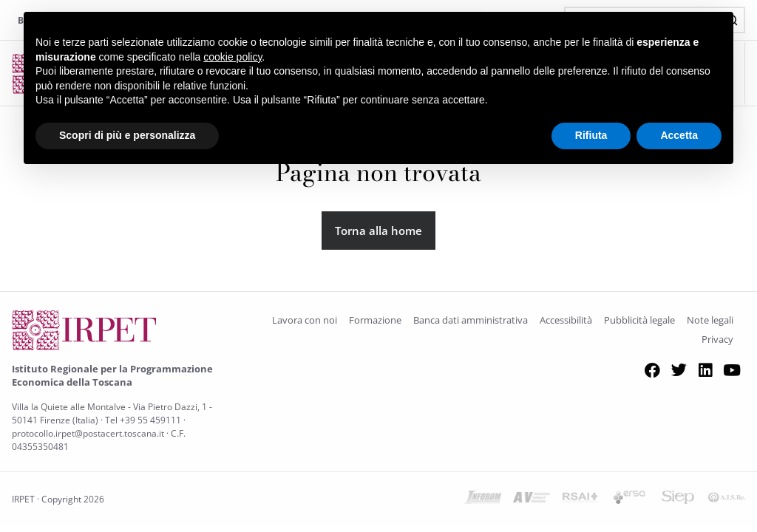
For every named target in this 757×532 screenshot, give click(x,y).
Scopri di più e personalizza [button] (127, 135)
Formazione (375, 320)
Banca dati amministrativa (471, 320)
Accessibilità (566, 320)
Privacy (717, 339)
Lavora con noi (305, 320)
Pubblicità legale (639, 320)
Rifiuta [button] (591, 135)
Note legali (710, 320)
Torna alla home (378, 231)
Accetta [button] (679, 135)
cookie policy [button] (232, 57)
